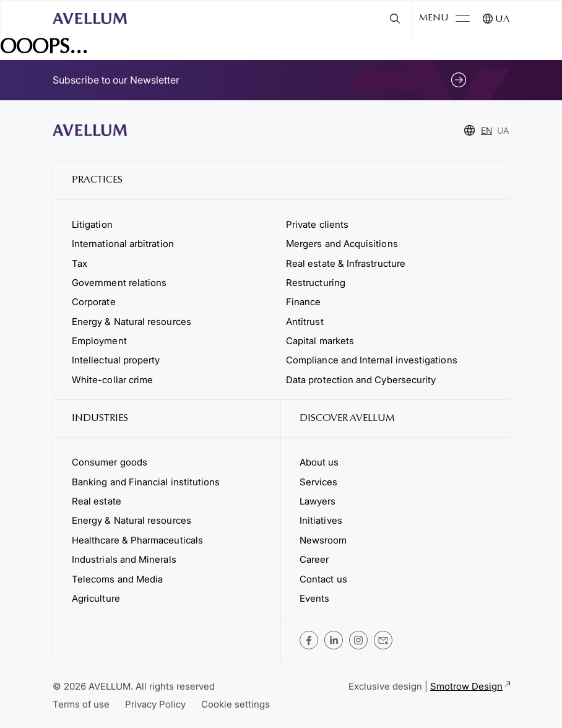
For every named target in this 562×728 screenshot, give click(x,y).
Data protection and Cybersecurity (361, 380)
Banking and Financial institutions (146, 482)
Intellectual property (116, 360)
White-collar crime (112, 380)
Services (319, 482)
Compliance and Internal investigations (372, 360)
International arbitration (123, 244)
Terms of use (81, 704)
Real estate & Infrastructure (346, 263)
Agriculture (96, 598)
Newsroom (323, 540)
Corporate (94, 302)
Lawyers (318, 501)
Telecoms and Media (117, 579)
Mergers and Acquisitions (342, 244)
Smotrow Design (470, 686)
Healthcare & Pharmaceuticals (137, 540)
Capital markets (320, 341)
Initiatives (321, 520)
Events (314, 598)
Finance (304, 302)
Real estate (97, 501)
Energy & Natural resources (132, 322)
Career (314, 559)
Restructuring (316, 283)
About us (319, 462)
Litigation (92, 224)
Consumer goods (110, 462)
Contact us (323, 579)
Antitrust (305, 322)
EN (486, 130)
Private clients (317, 224)
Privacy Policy (155, 704)
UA (502, 19)
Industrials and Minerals (124, 559)
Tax (80, 263)
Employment (99, 341)
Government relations (119, 283)
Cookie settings (236, 704)
